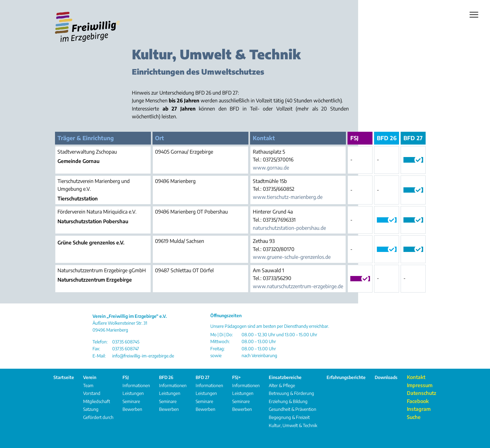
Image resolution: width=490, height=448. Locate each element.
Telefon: (100, 342)
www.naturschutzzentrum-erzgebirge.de (298, 286)
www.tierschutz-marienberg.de (288, 197)
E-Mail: (99, 356)
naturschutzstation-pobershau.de (289, 228)
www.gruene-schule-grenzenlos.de (292, 257)
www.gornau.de (271, 168)
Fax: (96, 349)
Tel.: (257, 160)
